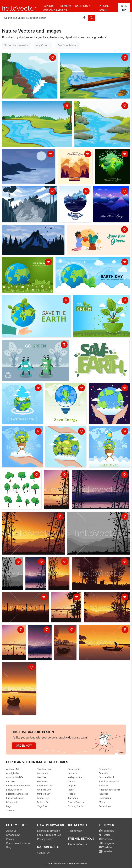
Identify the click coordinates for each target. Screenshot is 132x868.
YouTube (106, 847)
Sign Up (124, 8)
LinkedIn (105, 851)
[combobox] (16, 45)
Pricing (104, 6)
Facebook (106, 831)
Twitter (105, 835)
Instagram (106, 843)
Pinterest (106, 839)
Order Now (24, 746)
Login (103, 10)
